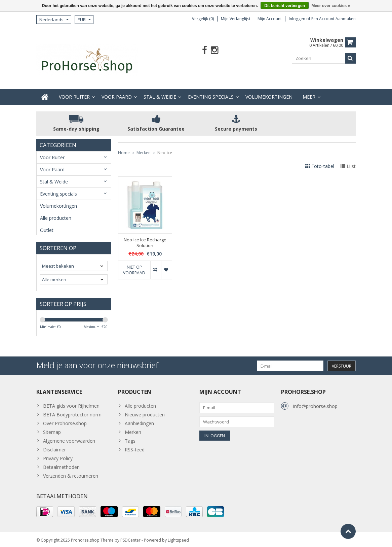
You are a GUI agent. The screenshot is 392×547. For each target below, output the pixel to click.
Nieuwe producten (145, 412)
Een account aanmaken (334, 19)
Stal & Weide (160, 91)
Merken (144, 147)
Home (124, 147)
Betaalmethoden (61, 464)
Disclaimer (54, 447)
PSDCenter (130, 539)
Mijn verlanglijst (236, 19)
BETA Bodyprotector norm (72, 412)
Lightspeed (178, 539)
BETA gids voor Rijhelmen (71, 403)
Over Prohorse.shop (65, 420)
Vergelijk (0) (203, 19)
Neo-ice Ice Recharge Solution (145, 237)
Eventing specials (211, 91)
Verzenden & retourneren (71, 473)
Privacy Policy (58, 455)
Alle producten (56, 213)
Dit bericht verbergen (285, 6)
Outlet (47, 225)
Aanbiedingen (139, 420)
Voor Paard (117, 91)
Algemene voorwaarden (69, 438)
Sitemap (52, 429)
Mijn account (270, 19)
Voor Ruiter (74, 91)
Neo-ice (165, 147)
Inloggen (298, 19)
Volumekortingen (269, 91)
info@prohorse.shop (315, 403)
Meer (309, 91)
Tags (130, 438)
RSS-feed (135, 447)
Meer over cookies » (331, 6)
